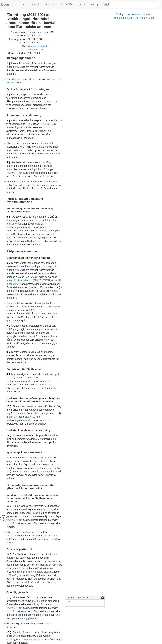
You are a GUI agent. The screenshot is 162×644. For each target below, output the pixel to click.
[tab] (128, 421)
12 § (9, 325)
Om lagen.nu (48, 642)
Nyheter (110, 5)
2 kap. (86, 95)
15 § (9, 420)
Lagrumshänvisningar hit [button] (111, 420)
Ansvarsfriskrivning (67, 642)
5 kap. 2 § (51, 424)
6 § (8, 193)
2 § (8, 76)
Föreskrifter (67, 5)
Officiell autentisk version (26, 615)
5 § (8, 157)
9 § (8, 266)
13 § (9, 357)
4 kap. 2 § (48, 564)
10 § (9, 288)
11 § (9, 310)
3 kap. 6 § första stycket (26, 161)
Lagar (21, 5)
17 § (9, 494)
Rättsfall (34, 5)
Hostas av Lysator (111, 642)
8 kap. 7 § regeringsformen (65, 65)
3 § (8, 95)
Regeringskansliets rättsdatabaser (46, 42)
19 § (9, 561)
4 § (8, 123)
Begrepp (95, 5)
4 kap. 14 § (40, 332)
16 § (100, 425)
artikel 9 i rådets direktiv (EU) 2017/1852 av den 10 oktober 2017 (41, 204)
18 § (9, 512)
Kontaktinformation (89, 642)
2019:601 (69, 56)
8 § (8, 251)
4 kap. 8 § (88, 291)
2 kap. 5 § (50, 127)
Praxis (82, 5)
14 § (9, 391)
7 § (8, 235)
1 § (8, 56)
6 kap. (68, 136)
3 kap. (49, 364)
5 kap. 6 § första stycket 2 (40, 402)
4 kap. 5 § (18, 197)
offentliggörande (16, 434)
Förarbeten (50, 5)
